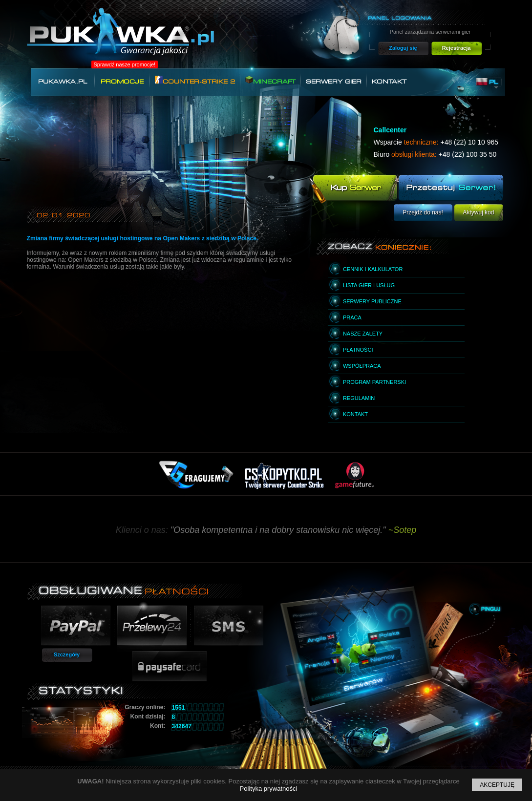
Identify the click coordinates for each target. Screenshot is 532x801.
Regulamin (359, 398)
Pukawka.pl (63, 82)
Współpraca (362, 366)
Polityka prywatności (269, 789)
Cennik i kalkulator (373, 269)
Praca (352, 317)
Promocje (122, 82)
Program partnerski (374, 382)
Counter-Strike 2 (195, 80)
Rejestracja (457, 48)
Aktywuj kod (478, 212)
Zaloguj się (403, 48)
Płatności (358, 350)
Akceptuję (497, 785)
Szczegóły (67, 654)
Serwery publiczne (372, 301)
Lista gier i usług (369, 285)
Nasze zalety (363, 334)
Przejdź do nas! (423, 212)
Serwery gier (334, 82)
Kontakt (389, 82)
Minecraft (270, 80)
